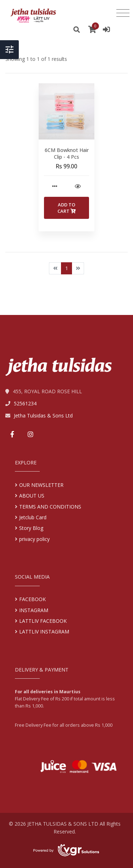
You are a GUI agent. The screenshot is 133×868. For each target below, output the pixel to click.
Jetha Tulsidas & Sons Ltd (43, 415)
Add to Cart (67, 208)
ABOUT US (32, 496)
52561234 (25, 403)
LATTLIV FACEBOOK (43, 621)
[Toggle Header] (9, 54)
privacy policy (34, 539)
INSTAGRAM (34, 610)
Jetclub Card (33, 517)
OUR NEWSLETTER (41, 485)
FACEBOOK (32, 599)
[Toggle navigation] (123, 13)
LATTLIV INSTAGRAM (44, 632)
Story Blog (31, 528)
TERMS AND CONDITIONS (50, 507)
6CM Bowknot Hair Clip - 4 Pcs (67, 154)
